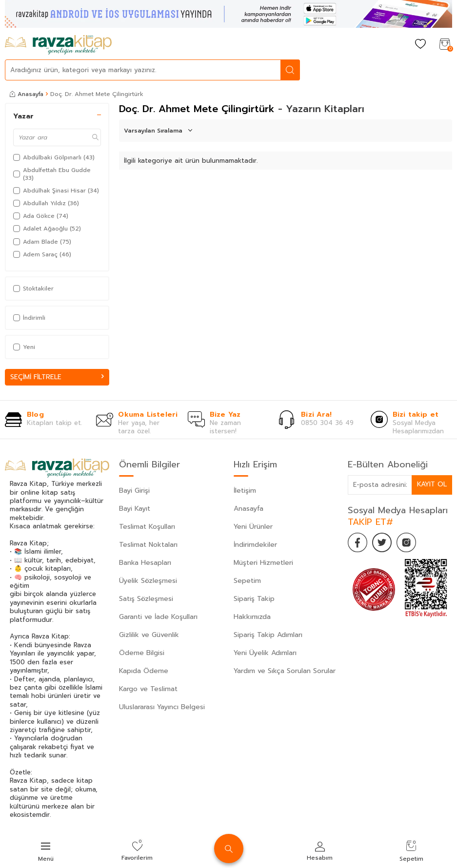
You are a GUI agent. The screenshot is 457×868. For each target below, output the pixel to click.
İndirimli (29, 318)
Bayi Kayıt (135, 509)
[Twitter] (382, 542)
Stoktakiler (33, 289)
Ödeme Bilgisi (142, 653)
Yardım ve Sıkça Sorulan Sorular (285, 671)
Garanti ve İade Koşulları (158, 617)
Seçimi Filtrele (57, 377)
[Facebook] (358, 542)
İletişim (245, 491)
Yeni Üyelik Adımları (265, 653)
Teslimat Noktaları (148, 545)
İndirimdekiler (255, 545)
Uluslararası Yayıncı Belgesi (162, 707)
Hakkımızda (252, 617)
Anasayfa (27, 94)
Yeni (24, 347)
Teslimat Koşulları (147, 527)
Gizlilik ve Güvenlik (149, 635)
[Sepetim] (445, 45)
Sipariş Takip (254, 599)
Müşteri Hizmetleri (263, 563)
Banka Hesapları (145, 563)
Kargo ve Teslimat (148, 689)
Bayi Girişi (134, 491)
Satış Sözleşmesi (146, 599)
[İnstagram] (406, 542)
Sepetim (247, 581)
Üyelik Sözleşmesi (148, 581)
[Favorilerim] (420, 45)
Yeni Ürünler (253, 527)
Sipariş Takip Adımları (268, 635)
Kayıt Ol (432, 485)
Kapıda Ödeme (144, 671)
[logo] (58, 45)
